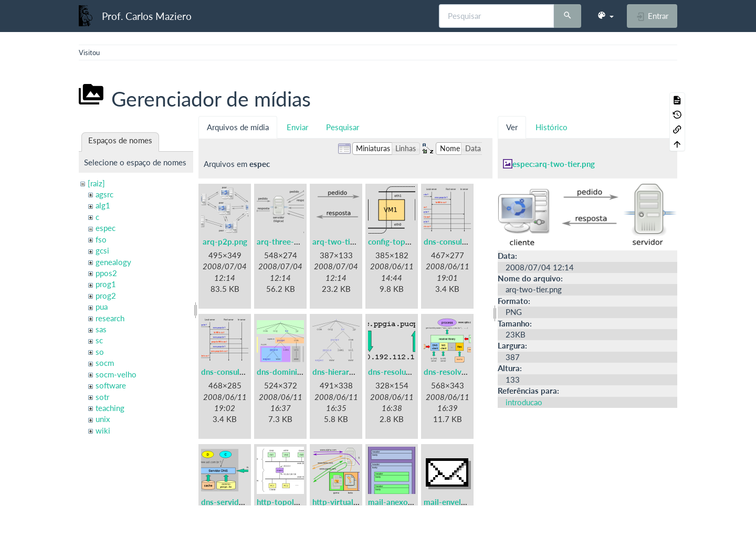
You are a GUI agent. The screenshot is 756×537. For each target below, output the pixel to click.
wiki (103, 430)
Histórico (552, 127)
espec (106, 228)
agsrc (104, 194)
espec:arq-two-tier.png (554, 164)
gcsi (102, 250)
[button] (605, 16)
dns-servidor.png (231, 502)
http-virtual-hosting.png (355, 502)
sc (99, 340)
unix (103, 419)
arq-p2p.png (225, 241)
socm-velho (116, 374)
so (100, 352)
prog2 (106, 296)
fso (101, 239)
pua (102, 307)
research (110, 318)
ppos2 (106, 273)
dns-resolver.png (454, 372)
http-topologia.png (291, 502)
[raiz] (96, 183)
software (111, 385)
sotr (102, 397)
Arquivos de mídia (238, 127)
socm (105, 363)
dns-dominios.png (289, 372)
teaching (110, 408)
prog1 (106, 284)
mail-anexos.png (397, 502)
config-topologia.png (405, 241)
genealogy (113, 262)
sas (101, 329)
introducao (524, 402)
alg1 (103, 205)
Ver (512, 127)
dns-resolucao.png (401, 372)
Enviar (297, 127)
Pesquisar (343, 127)
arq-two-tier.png (342, 241)
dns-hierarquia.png (346, 372)
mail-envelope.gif (455, 502)
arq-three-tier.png (289, 241)
